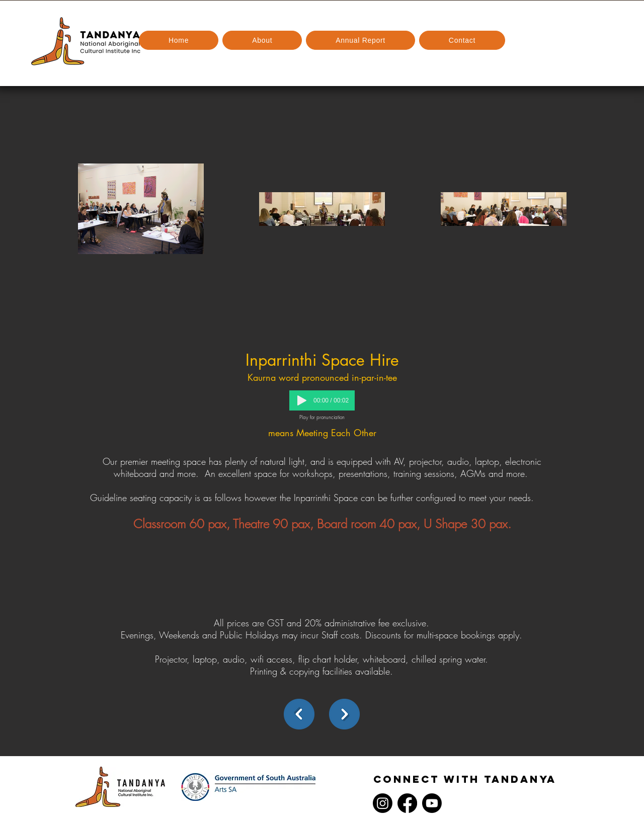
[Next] (344, 714)
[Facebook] (407, 803)
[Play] (302, 400)
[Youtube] (432, 803)
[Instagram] (383, 803)
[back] (299, 714)
